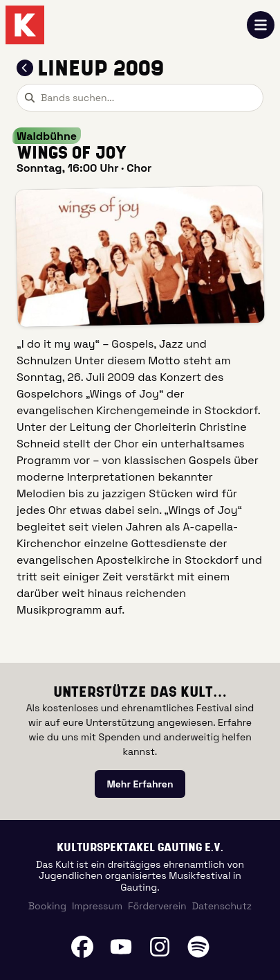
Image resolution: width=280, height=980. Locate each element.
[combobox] (140, 98)
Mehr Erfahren (140, 784)
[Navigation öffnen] (261, 25)
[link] (140, 784)
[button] (140, 256)
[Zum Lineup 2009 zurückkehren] (25, 68)
